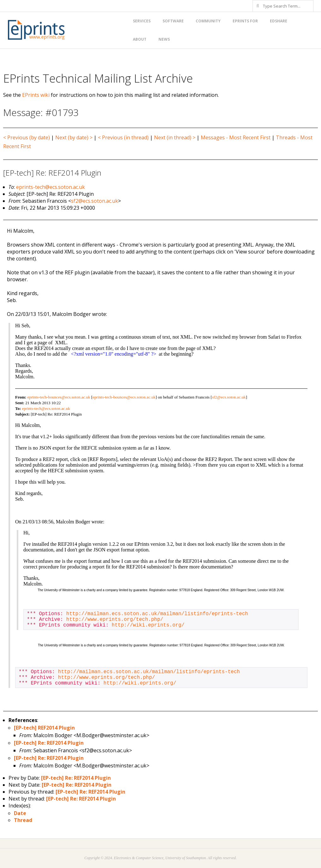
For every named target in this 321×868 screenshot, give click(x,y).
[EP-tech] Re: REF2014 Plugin (49, 743)
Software (173, 21)
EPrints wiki (36, 95)
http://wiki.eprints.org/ (148, 625)
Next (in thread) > (175, 137)
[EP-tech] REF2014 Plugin (44, 728)
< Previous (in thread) (123, 137)
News (164, 39)
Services (142, 21)
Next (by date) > (74, 137)
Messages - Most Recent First (236, 137)
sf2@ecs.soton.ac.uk (95, 201)
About (140, 39)
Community (208, 21)
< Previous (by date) (27, 137)
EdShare (279, 21)
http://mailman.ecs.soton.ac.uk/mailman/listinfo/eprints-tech (157, 614)
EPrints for (245, 21)
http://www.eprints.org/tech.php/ (115, 620)
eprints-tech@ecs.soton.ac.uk (51, 187)
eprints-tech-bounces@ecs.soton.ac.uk (59, 397)
